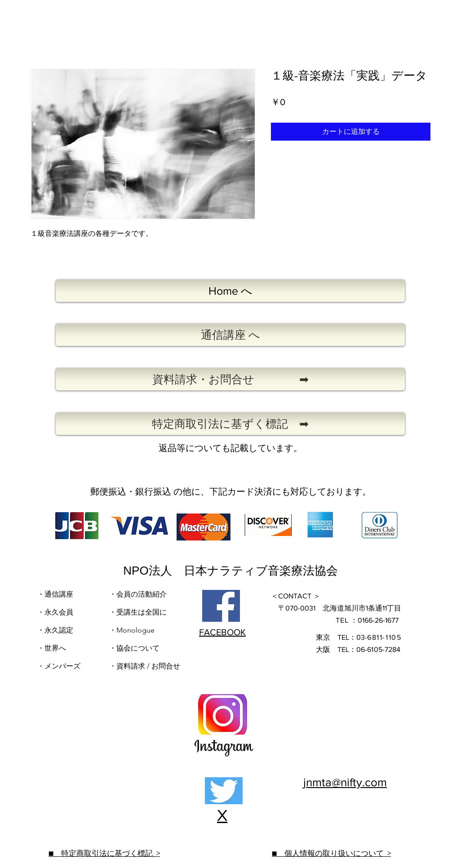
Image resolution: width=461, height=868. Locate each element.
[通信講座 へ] (230, 335)
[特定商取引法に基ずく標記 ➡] (230, 424)
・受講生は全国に (138, 612)
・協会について (134, 648)
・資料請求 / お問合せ (145, 666)
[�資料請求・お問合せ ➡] (230, 379)
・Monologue (132, 630)
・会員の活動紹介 (138, 594)
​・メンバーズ (60, 666)
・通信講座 (55, 594)
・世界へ (52, 648)
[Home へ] (230, 291)
